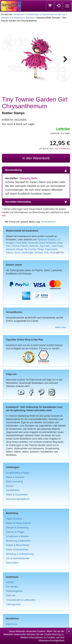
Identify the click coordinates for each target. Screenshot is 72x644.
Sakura (10, 253)
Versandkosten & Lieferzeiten (21, 600)
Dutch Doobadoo (48, 243)
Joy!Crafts (45, 246)
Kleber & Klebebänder (17, 550)
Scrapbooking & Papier (18, 473)
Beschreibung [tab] (36, 170)
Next (64, 58)
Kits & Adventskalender (18, 558)
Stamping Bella (28, 178)
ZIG (62, 253)
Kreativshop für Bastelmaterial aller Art (46, 14)
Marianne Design (15, 249)
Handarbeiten (13, 490)
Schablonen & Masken (17, 536)
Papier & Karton (14, 519)
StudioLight (27, 253)
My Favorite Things (34, 249)
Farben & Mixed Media (17, 545)
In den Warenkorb (36, 158)
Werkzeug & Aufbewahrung (20, 554)
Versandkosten (64, 149)
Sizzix (17, 253)
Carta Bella (21, 243)
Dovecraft (33, 243)
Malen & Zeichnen (15, 477)
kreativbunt (19, 14)
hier (4, 216)
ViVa (46, 253)
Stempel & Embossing (12, 18)
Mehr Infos (61, 327)
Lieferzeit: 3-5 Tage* (60, 133)
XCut (52, 253)
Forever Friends (20, 246)
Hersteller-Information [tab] (36, 202)
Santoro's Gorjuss (46, 240)
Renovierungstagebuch (18, 499)
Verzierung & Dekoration (18, 541)
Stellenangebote (14, 591)
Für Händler (12, 587)
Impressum (12, 624)
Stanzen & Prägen (15, 532)
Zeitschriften (12, 563)
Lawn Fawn (57, 246)
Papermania (51, 249)
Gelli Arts (34, 246)
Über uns (11, 596)
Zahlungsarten (13, 604)
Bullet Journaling (14, 482)
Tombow (39, 253)
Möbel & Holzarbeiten (17, 495)
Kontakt (10, 582)
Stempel (30, 18)
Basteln (10, 486)
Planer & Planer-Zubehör (19, 523)
